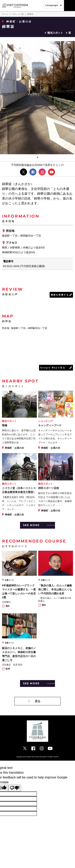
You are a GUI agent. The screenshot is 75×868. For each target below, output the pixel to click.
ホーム (5, 14)
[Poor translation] (15, 788)
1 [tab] (38, 157)
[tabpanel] (37, 98)
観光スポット (55, 33)
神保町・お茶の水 (19, 22)
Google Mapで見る (53, 368)
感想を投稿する (60, 295)
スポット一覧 (18, 14)
